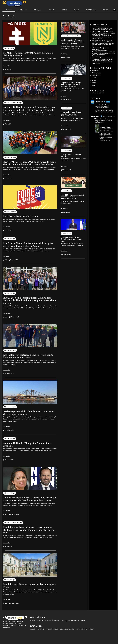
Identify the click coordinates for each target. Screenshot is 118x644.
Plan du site (40, 637)
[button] (114, 10)
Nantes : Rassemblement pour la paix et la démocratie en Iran (71, 114)
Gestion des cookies (52, 637)
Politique (37, 10)
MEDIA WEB (96, 117)
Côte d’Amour (96, 73)
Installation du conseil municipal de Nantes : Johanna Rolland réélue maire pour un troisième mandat (30, 305)
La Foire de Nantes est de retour (23, 221)
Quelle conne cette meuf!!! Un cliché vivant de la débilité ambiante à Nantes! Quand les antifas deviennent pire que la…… (103, 44)
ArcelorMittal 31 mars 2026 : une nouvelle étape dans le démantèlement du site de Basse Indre (29, 167)
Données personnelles (67, 637)
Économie (51, 10)
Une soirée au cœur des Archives (71, 155)
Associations (91, 10)
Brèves (106, 10)
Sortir (64, 10)
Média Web (95, 70)
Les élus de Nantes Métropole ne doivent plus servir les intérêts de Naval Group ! (28, 250)
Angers (94, 78)
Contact (91, 637)
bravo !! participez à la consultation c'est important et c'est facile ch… (102, 29)
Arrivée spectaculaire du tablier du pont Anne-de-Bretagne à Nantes (28, 418)
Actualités (23, 10)
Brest (93, 85)
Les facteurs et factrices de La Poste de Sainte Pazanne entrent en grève (27, 361)
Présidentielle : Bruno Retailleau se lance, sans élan (71, 239)
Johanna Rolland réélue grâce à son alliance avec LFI (26, 450)
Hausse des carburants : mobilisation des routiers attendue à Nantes (71, 84)
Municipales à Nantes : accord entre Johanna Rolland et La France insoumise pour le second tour (29, 538)
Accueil (33, 637)
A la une (9, 10)
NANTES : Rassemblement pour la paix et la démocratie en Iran (72, 197)
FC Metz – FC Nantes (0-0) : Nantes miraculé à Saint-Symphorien (25, 54)
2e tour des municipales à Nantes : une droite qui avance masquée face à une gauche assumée (27, 505)
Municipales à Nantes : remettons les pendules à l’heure (26, 593)
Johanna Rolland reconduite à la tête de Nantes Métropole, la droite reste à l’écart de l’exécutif (29, 110)
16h (114, 117)
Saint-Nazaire (96, 75)
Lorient (94, 83)
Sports (76, 10)
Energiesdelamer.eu (98, 93)
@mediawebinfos (107, 117)
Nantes (94, 80)
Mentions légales (82, 637)
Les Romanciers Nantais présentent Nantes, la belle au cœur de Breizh (72, 42)
